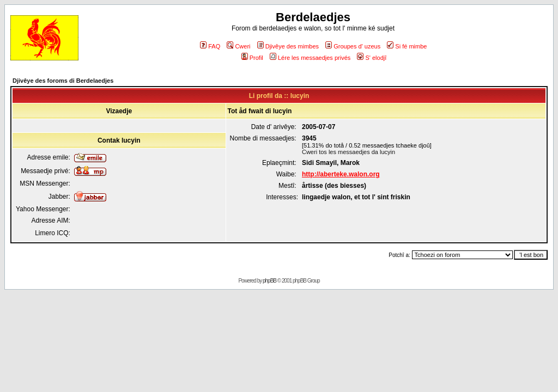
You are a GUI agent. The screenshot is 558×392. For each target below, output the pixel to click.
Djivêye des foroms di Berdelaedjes (63, 81)
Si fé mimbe (407, 46)
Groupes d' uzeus (353, 46)
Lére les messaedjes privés (310, 58)
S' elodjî (372, 58)
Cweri (238, 46)
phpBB (269, 281)
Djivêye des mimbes (288, 46)
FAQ (210, 46)
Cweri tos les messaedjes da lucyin (348, 152)
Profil (252, 58)
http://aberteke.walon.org (341, 174)
